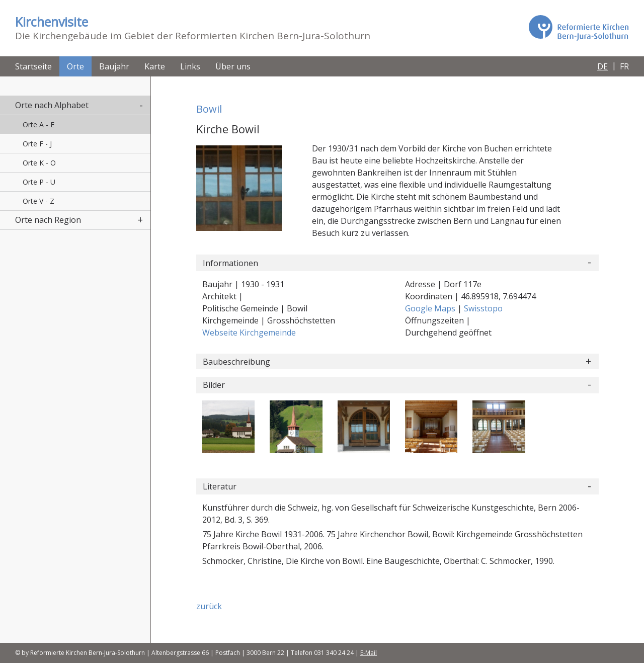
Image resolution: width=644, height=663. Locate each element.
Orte (75, 66)
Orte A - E (38, 125)
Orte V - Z (38, 201)
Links (190, 66)
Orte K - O (39, 163)
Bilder (214, 385)
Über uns (233, 66)
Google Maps (431, 308)
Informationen (230, 263)
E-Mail (369, 653)
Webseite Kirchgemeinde (249, 333)
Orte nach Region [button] (48, 220)
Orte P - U (39, 182)
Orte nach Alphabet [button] (52, 105)
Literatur (220, 486)
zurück (209, 606)
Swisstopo (483, 308)
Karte (155, 66)
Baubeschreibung (236, 362)
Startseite (33, 66)
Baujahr (114, 66)
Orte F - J (37, 144)
